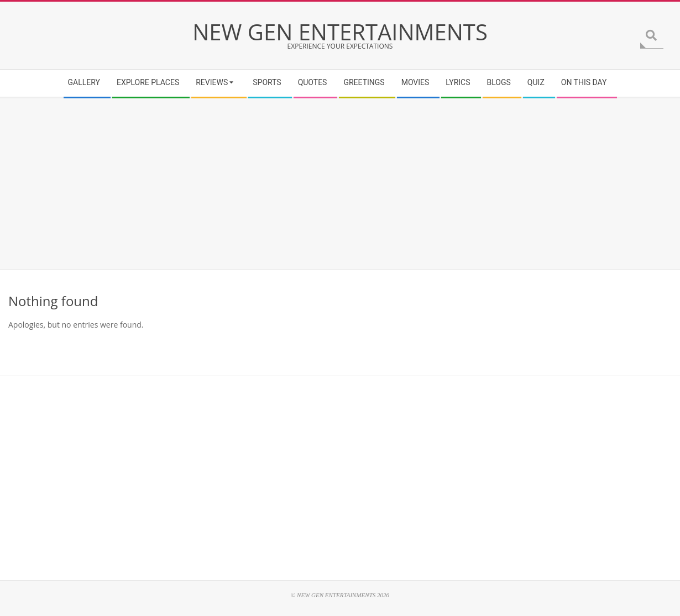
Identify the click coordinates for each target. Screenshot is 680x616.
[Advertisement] (340, 184)
